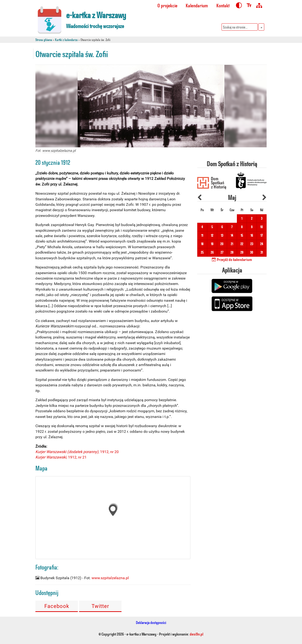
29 (242, 252)
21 (232, 244)
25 (202, 252)
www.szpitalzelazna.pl (59, 151)
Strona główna (44, 40)
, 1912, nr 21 (61, 457)
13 (222, 235)
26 (212, 252)
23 (252, 244)
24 (262, 244)
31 (262, 252)
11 (202, 235)
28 (232, 252)
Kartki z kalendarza (66, 40)
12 (212, 235)
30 (252, 252)
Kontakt (223, 5)
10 (262, 227)
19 (212, 244)
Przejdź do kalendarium (232, 259)
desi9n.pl (197, 634)
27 (222, 252)
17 (262, 235)
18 (202, 244)
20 (222, 244)
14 (232, 235)
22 (242, 244)
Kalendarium (197, 5)
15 (242, 235)
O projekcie (167, 5)
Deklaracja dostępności (151, 622)
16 (252, 235)
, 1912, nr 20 (77, 452)
